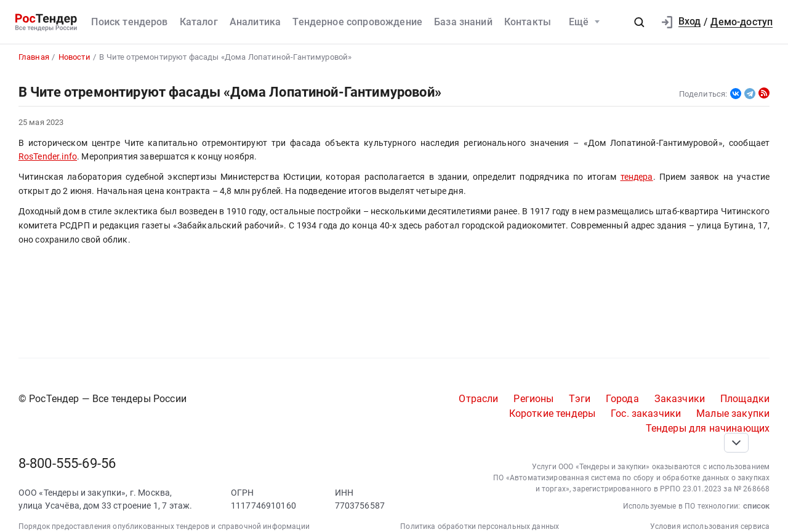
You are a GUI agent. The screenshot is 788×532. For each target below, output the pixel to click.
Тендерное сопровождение (357, 22)
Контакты (528, 22)
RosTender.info (48, 156)
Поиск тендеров (129, 22)
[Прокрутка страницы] (736, 443)
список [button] (756, 506)
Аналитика (255, 22)
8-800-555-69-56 (67, 463)
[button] (639, 22)
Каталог (199, 22)
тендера (637, 177)
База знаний (463, 22)
